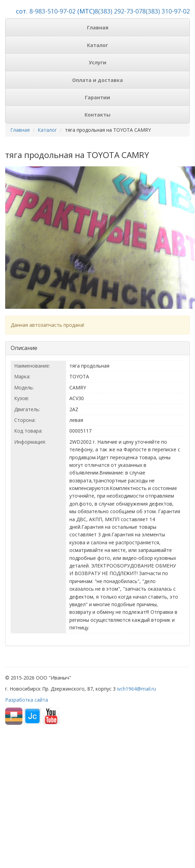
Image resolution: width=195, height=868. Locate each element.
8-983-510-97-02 (52, 11)
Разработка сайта (27, 700)
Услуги (97, 62)
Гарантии (97, 97)
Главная (98, 27)
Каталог (97, 45)
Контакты (97, 115)
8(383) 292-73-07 (118, 11)
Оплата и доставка (97, 80)
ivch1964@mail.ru (136, 689)
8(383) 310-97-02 (166, 11)
